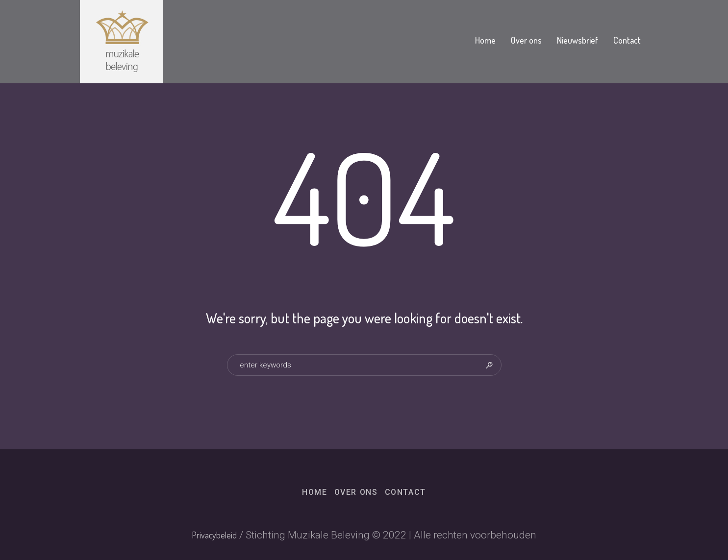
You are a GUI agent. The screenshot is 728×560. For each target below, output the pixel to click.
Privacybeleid (214, 535)
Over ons (356, 492)
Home (314, 492)
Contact (405, 492)
